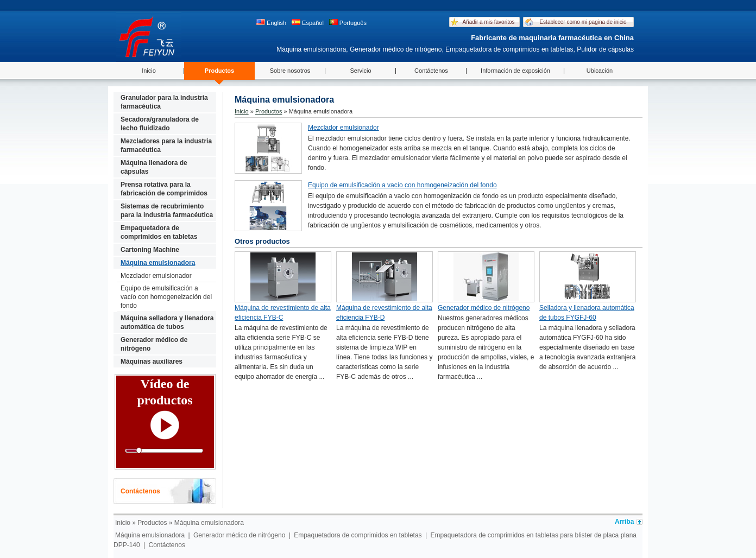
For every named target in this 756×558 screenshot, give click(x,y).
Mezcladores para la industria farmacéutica (166, 145)
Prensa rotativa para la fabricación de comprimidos (164, 189)
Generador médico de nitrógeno (154, 344)
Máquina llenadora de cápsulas (154, 167)
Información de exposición (515, 71)
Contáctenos (431, 71)
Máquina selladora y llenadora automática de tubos (167, 322)
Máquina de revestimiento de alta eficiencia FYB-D (384, 313)
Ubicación (600, 71)
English (271, 23)
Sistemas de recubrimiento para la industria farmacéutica (167, 211)
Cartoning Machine (150, 250)
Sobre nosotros (290, 71)
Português (348, 23)
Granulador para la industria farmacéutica (164, 102)
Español (308, 23)
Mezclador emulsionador (156, 276)
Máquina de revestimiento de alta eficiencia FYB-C (283, 313)
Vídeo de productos (165, 392)
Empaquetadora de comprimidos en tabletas (159, 232)
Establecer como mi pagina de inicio (583, 22)
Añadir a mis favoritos (488, 22)
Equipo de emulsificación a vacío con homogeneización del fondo (166, 297)
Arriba (624, 522)
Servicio (360, 71)
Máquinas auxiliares (152, 362)
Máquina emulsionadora (158, 263)
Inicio (149, 71)
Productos (219, 71)
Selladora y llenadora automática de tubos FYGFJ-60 (587, 313)
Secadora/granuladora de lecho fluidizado (160, 124)
